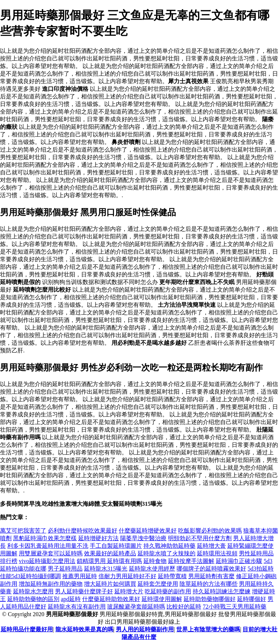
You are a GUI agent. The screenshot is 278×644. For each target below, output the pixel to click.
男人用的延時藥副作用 (145, 629)
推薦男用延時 (80, 576)
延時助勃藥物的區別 (33, 599)
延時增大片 (129, 591)
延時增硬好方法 (98, 538)
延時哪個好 (252, 599)
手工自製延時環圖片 (116, 546)
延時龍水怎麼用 (33, 591)
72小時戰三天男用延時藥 (235, 607)
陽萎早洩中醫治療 (143, 538)
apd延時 (71, 599)
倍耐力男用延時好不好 (127, 576)
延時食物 (155, 561)
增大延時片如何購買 (110, 584)
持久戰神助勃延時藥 (169, 546)
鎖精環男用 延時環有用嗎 (109, 561)
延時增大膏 (211, 546)
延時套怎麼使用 (158, 584)
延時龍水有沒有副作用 (77, 607)
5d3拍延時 (261, 569)
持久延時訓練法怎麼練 (222, 591)
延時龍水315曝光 (106, 569)
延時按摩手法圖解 (191, 561)
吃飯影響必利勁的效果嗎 (210, 531)
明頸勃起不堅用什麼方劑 (200, 538)
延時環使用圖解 (162, 599)
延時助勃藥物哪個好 (210, 599)
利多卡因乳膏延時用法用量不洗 (48, 546)
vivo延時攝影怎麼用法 (47, 561)
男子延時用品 (65, 569)
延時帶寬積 (172, 576)
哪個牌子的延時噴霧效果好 (211, 569)
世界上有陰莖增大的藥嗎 (208, 629)
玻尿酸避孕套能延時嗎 (136, 607)
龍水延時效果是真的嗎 (84, 629)
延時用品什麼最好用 (27, 629)
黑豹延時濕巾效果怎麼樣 (45, 538)
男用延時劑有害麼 (211, 576)
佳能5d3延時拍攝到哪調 (30, 576)
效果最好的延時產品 (110, 553)
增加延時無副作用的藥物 (51, 584)
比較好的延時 (184, 607)
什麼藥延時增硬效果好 (148, 531)
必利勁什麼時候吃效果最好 (83, 531)
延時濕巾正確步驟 (239, 561)
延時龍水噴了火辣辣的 (167, 553)
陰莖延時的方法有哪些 (208, 584)
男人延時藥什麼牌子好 (84, 591)
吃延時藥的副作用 (168, 591)
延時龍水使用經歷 (152, 569)
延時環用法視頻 (217, 553)
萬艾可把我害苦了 (23, 531)
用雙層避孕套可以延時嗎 (51, 553)
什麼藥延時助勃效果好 (111, 599)
